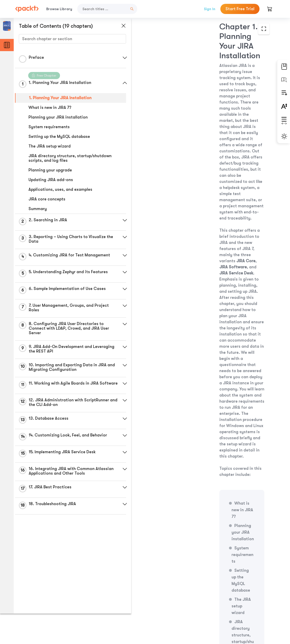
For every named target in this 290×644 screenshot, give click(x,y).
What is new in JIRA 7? (50, 108)
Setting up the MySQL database (59, 137)
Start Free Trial (240, 9)
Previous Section (163, 606)
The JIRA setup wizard (50, 146)
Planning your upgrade (50, 170)
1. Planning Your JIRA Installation (60, 98)
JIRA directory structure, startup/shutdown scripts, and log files (70, 158)
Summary (38, 209)
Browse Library (59, 9)
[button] (121, 58)
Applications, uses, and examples (60, 189)
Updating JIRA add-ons (51, 180)
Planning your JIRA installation (58, 117)
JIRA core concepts (47, 199)
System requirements (49, 127)
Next (242, 606)
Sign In (210, 9)
